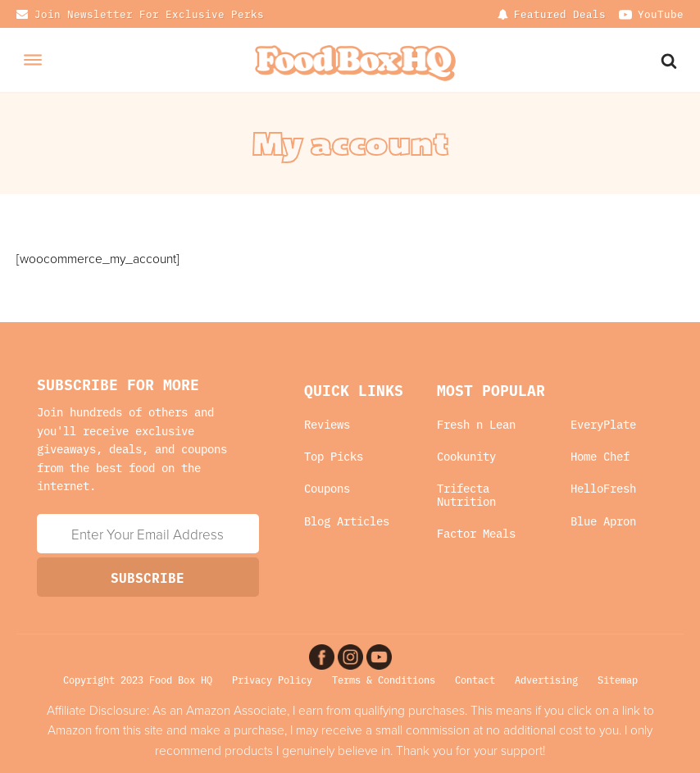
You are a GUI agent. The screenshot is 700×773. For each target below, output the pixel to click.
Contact (475, 679)
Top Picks (334, 456)
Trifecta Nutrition (466, 495)
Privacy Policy (272, 679)
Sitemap (618, 679)
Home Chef (600, 456)
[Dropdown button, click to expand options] (552, 14)
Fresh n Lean (476, 424)
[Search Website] (670, 60)
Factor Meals (476, 533)
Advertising (546, 679)
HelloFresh (603, 488)
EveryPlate (603, 424)
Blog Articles (347, 521)
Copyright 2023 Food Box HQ (138, 679)
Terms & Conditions (384, 679)
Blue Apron (603, 521)
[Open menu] (33, 60)
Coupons (327, 488)
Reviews (327, 424)
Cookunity (466, 456)
